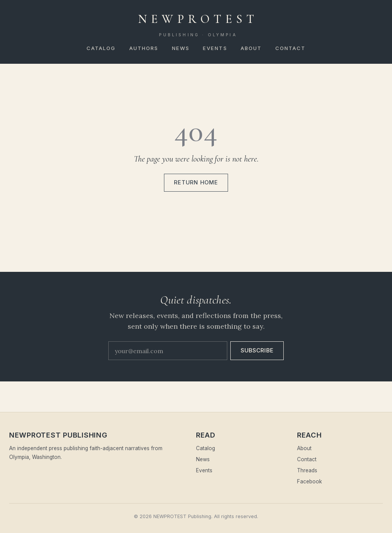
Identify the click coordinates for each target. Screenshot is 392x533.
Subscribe (257, 350)
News (181, 48)
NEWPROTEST (198, 25)
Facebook (309, 481)
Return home (196, 183)
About (251, 48)
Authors (144, 48)
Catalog (101, 48)
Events (215, 48)
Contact (291, 48)
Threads (307, 470)
